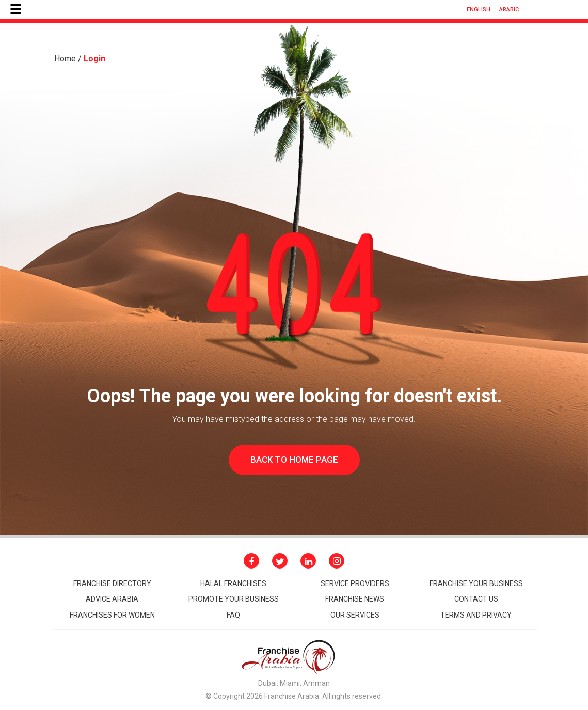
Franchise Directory (112, 583)
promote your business (234, 599)
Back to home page (294, 460)
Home (65, 59)
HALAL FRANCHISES (233, 583)
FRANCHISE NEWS (355, 599)
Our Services (355, 615)
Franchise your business (476, 583)
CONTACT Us (476, 599)
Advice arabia (112, 599)
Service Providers (355, 583)
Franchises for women (112, 615)
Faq (233, 615)
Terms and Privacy (476, 615)
